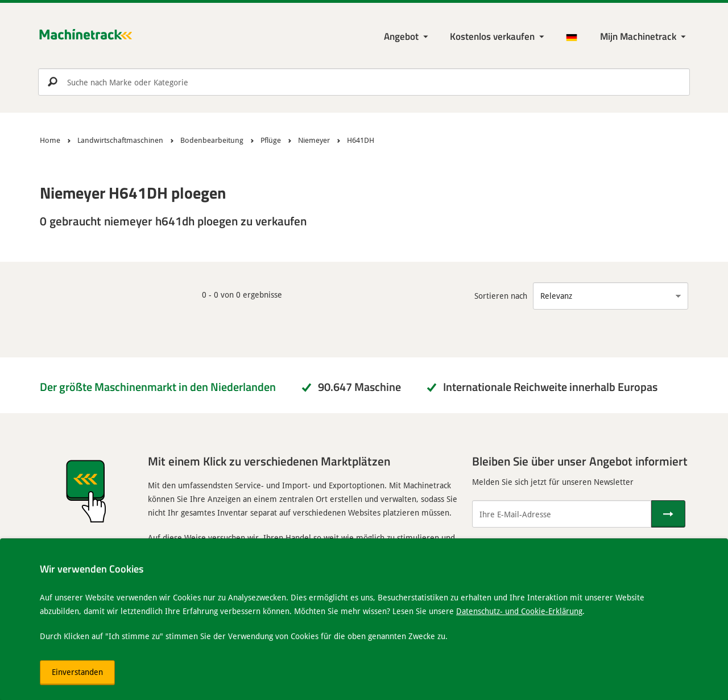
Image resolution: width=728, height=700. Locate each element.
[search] (364, 82)
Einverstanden (77, 672)
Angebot (401, 36)
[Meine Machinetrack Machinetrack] (644, 37)
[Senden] (668, 514)
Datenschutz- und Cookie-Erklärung (519, 611)
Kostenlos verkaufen (492, 36)
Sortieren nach (501, 296)
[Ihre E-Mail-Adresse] (562, 514)
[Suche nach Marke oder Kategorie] (364, 82)
